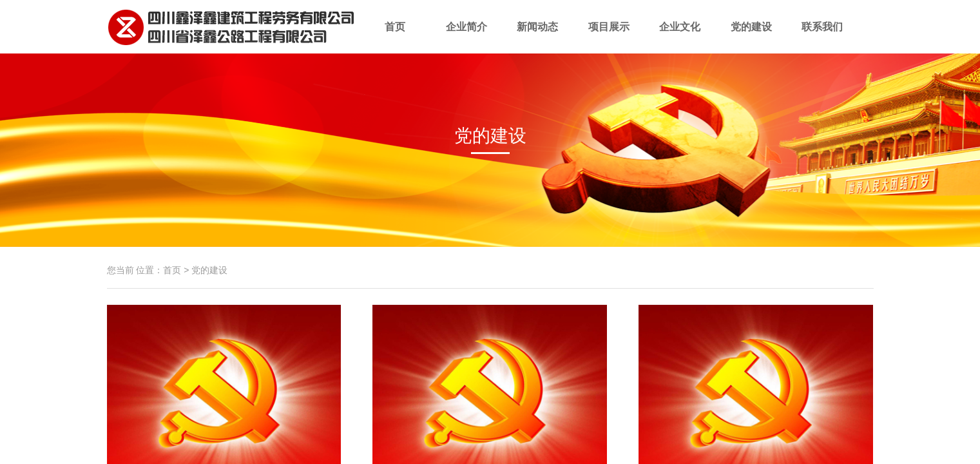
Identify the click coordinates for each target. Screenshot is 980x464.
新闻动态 (538, 37)
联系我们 (822, 37)
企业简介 (467, 37)
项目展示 (609, 37)
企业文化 (680, 37)
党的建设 (752, 37)
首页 (395, 37)
